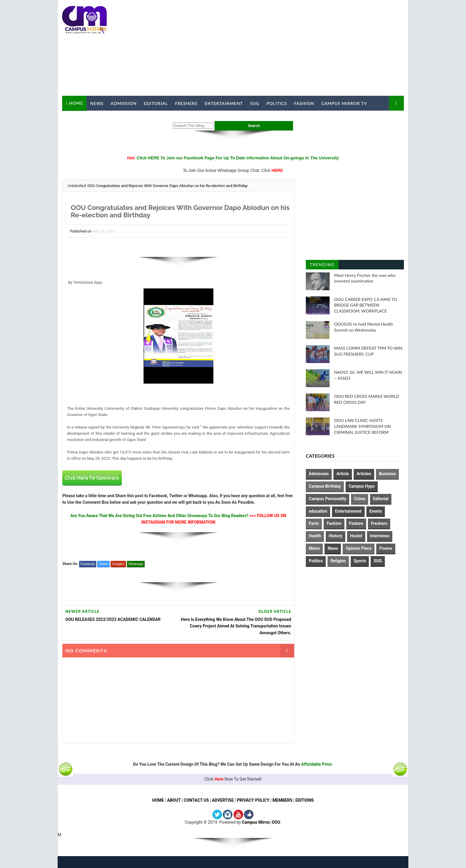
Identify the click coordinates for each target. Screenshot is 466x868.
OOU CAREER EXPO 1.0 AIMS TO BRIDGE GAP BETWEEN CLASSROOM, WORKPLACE (366, 305)
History (336, 536)
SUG (255, 103)
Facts (314, 523)
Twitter (103, 564)
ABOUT (174, 800)
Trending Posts (322, 266)
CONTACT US (196, 800)
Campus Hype (362, 486)
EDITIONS (305, 800)
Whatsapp (136, 564)
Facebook (88, 564)
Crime (360, 499)
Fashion (304, 103)
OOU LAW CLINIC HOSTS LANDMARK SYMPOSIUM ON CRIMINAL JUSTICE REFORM (362, 426)
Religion (338, 561)
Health (315, 536)
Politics (277, 103)
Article (343, 474)
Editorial (156, 103)
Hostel (356, 536)
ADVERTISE (223, 800)
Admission (124, 103)
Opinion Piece (359, 548)
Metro (314, 548)
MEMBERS (282, 800)
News (97, 103)
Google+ (118, 564)
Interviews (380, 536)
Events (376, 511)
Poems (386, 548)
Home (76, 103)
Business (387, 474)
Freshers (186, 103)
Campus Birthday (325, 486)
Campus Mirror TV (344, 103)
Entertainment (224, 103)
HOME (158, 800)
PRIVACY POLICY (253, 800)
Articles (364, 474)
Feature (356, 523)
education (318, 511)
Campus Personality (328, 499)
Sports (360, 561)
